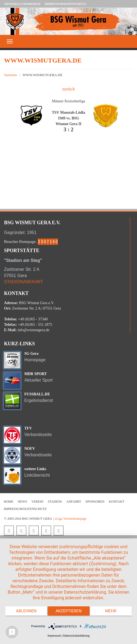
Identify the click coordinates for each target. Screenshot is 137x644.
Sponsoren (95, 502)
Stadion (55, 502)
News (22, 502)
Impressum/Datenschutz (65, 4)
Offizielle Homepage (23, 4)
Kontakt (117, 502)
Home (9, 502)
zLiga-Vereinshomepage (71, 519)
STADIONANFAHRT (24, 282)
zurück (68, 89)
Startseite (11, 75)
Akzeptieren (68, 611)
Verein (37, 502)
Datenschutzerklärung (76, 636)
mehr (111, 611)
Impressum (54, 636)
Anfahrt (74, 502)
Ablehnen (26, 611)
